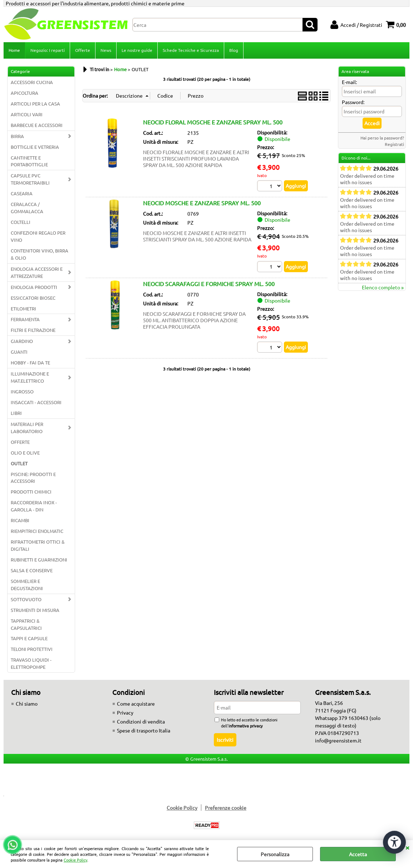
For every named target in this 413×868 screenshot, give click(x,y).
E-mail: (349, 82)
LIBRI (16, 413)
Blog (234, 50)
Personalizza (275, 854)
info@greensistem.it (338, 740)
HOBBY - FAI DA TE (30, 362)
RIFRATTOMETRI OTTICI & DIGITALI (38, 545)
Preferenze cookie (226, 808)
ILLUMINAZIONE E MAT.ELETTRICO (30, 377)
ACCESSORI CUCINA (32, 82)
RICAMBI (20, 520)
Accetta (358, 854)
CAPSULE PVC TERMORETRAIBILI (30, 179)
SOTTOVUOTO (26, 599)
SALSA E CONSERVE (32, 570)
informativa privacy (245, 726)
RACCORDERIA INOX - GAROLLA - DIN (34, 506)
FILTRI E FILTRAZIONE (33, 330)
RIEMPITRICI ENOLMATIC (37, 531)
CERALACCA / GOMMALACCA (27, 208)
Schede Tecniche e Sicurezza (191, 50)
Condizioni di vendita (141, 721)
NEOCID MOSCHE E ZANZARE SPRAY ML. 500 (202, 203)
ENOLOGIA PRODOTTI (34, 287)
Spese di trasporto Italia (144, 730)
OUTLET (19, 463)
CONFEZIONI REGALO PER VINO (38, 236)
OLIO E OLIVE (25, 453)
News (106, 50)
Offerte (83, 50)
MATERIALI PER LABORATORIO (27, 428)
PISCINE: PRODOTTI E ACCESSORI (33, 478)
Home (14, 50)
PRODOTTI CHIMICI (31, 492)
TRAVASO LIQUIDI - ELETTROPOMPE (31, 663)
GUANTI (19, 352)
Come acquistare (136, 703)
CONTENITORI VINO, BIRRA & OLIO (40, 254)
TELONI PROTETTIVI (32, 649)
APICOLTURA (24, 93)
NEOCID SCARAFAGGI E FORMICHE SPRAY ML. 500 (209, 284)
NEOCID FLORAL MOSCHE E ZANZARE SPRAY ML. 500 (213, 122)
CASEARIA (22, 193)
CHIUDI (407, 847)
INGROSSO (22, 391)
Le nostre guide (137, 50)
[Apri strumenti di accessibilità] (394, 842)
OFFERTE (20, 442)
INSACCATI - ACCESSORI (36, 402)
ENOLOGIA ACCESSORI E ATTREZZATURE (37, 272)
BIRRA (17, 136)
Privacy (125, 712)
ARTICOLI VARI (27, 114)
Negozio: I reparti (48, 50)
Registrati (394, 144)
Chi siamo (27, 703)
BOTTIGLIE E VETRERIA (35, 147)
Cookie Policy (75, 860)
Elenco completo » (383, 287)
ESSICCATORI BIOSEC (33, 298)
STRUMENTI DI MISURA (35, 610)
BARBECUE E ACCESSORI (37, 125)
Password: (353, 102)
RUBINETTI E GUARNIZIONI (39, 560)
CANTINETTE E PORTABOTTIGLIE (29, 161)
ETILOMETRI (23, 308)
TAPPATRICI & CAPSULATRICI (26, 624)
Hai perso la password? (382, 138)
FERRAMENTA (25, 319)
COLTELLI (21, 222)
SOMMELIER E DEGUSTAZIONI (27, 585)
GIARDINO (22, 341)
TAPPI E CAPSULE (29, 638)
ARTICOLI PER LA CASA (35, 104)
